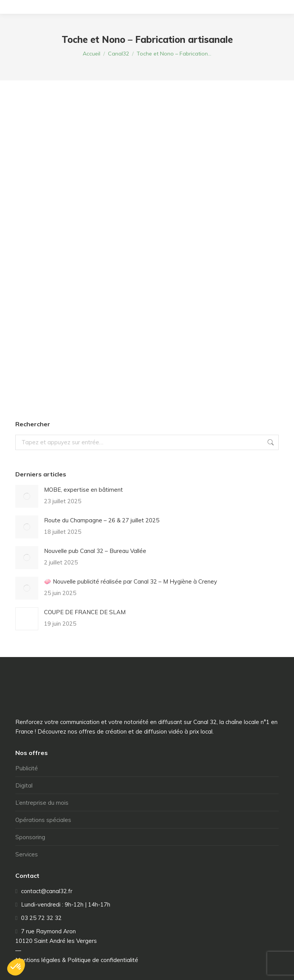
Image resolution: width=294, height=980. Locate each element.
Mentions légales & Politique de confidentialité (77, 960)
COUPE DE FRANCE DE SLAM (85, 612)
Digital (24, 785)
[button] (16, 967)
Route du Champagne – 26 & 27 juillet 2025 (102, 520)
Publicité (27, 768)
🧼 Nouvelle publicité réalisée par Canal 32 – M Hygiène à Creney (131, 581)
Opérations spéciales (43, 820)
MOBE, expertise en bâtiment (83, 490)
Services (27, 854)
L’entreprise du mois (42, 803)
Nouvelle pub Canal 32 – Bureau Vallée (95, 551)
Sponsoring (30, 837)
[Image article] (27, 496)
